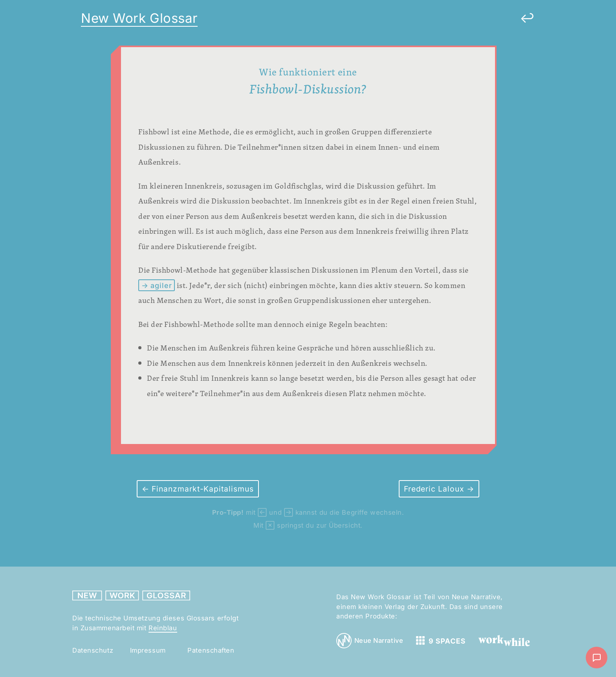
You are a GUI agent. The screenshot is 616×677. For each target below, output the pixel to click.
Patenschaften (211, 650)
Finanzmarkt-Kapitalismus (202, 489)
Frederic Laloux (435, 489)
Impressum (148, 650)
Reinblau (163, 628)
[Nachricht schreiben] (597, 658)
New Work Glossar (139, 18)
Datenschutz (93, 650)
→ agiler (157, 285)
